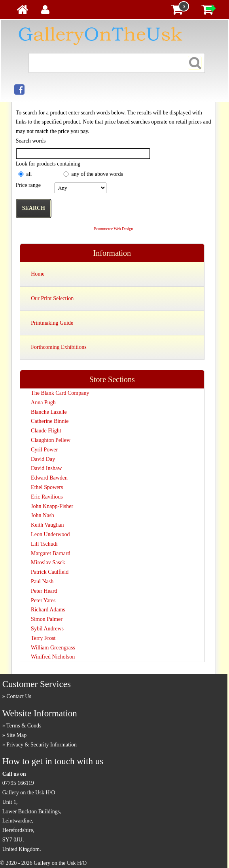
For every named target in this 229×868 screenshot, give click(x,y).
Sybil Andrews (47, 629)
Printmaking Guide (52, 323)
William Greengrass (53, 648)
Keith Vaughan (47, 525)
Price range (28, 185)
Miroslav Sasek (48, 562)
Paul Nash (42, 582)
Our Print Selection (52, 298)
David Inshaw (46, 468)
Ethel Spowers (47, 487)
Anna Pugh (43, 403)
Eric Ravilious (47, 497)
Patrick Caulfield (50, 572)
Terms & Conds (24, 726)
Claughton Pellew (51, 440)
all (29, 174)
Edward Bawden (49, 478)
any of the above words (97, 174)
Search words (31, 141)
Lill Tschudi (44, 544)
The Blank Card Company (60, 393)
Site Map (16, 735)
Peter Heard (44, 591)
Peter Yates (43, 601)
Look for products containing (48, 164)
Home (38, 274)
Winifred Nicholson (53, 657)
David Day (43, 459)
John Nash (43, 515)
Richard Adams (48, 610)
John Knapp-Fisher (52, 506)
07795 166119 (18, 783)
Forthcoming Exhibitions (59, 347)
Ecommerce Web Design (113, 229)
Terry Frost (43, 638)
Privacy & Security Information (42, 745)
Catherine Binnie (50, 421)
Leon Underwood (50, 534)
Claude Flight (46, 431)
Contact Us (19, 696)
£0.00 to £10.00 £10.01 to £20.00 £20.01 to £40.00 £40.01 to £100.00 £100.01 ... (80, 188)
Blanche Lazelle (49, 412)
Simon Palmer (47, 619)
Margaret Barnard (51, 553)
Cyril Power (44, 450)
